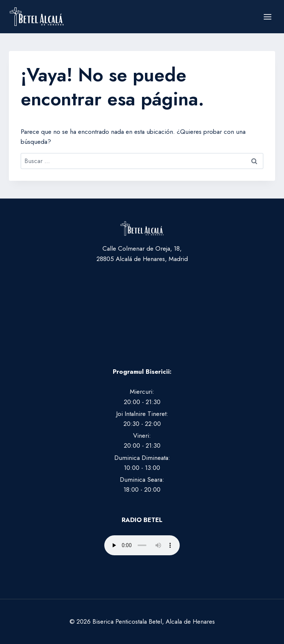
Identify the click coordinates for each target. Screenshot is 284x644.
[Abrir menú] (267, 17)
